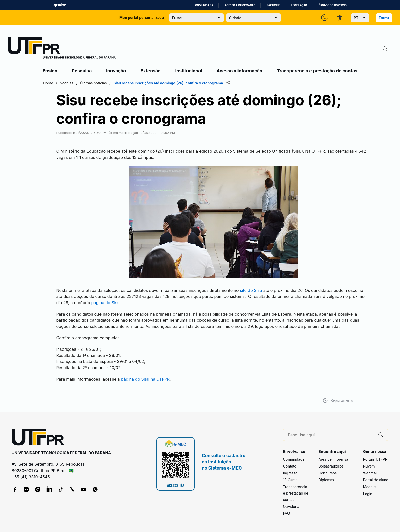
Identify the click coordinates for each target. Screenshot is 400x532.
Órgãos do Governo (333, 5)
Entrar (384, 18)
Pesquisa (82, 71)
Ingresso (290, 473)
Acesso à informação (240, 5)
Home (48, 83)
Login (368, 494)
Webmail (370, 473)
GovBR (60, 5)
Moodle (369, 487)
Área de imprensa (333, 459)
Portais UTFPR (375, 459)
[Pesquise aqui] (331, 435)
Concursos (328, 473)
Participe (273, 5)
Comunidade (294, 459)
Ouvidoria (291, 506)
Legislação (299, 5)
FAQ (286, 513)
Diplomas (326, 480)
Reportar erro (338, 400)
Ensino (50, 71)
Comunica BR (204, 5)
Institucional (189, 71)
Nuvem (369, 466)
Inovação (116, 71)
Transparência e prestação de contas (317, 71)
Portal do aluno (376, 480)
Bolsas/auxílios (331, 466)
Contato (290, 466)
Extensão (151, 71)
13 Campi (291, 480)
